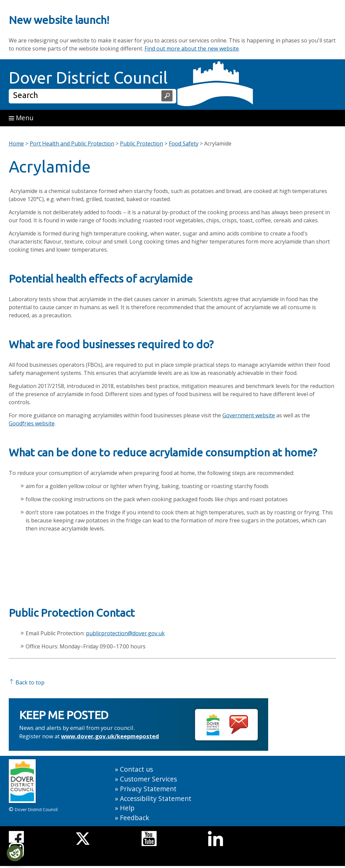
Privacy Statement (148, 789)
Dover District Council (88, 77)
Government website (249, 415)
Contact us (136, 769)
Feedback (135, 818)
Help (127, 808)
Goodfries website (32, 423)
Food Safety (184, 143)
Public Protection (142, 143)
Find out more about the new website (192, 49)
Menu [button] (21, 118)
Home (16, 143)
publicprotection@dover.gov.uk (125, 633)
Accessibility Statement (156, 798)
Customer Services (148, 779)
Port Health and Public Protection (72, 143)
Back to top (27, 682)
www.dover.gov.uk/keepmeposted (110, 736)
